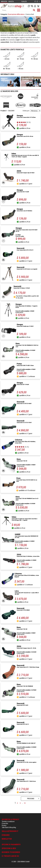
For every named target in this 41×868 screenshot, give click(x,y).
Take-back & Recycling (9, 827)
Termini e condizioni (8, 821)
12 (25, 803)
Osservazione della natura (16, 14)
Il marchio (5, 823)
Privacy (4, 825)
